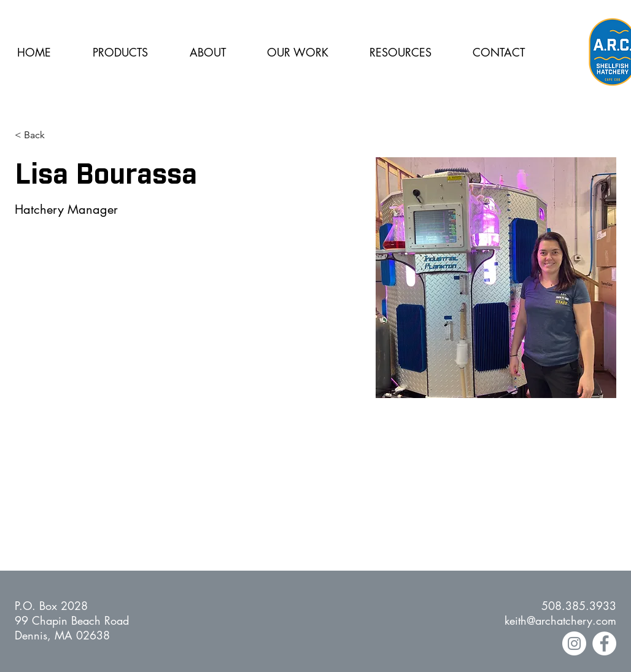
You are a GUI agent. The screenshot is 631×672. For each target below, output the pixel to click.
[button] (207, 52)
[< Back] (39, 135)
